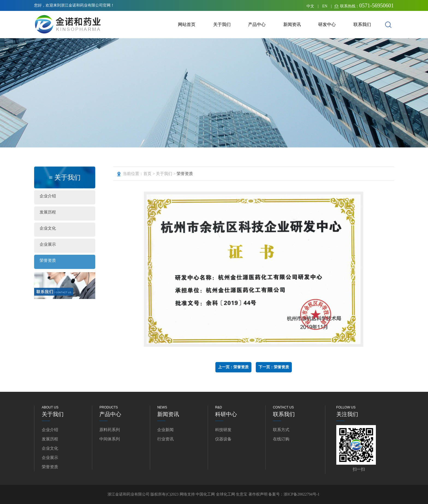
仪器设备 (223, 439)
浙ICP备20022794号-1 (301, 494)
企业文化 (48, 228)
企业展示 (48, 244)
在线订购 (281, 439)
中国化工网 (205, 494)
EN (325, 6)
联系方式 (281, 430)
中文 (310, 6)
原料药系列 (110, 430)
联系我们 (362, 24)
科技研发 (223, 430)
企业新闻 (165, 430)
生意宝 (242, 494)
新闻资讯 (292, 24)
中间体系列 (110, 439)
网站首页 (187, 24)
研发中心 (327, 24)
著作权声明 (258, 494)
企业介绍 (48, 196)
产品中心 (257, 24)
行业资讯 (165, 439)
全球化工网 (225, 494)
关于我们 (222, 24)
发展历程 (48, 212)
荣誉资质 (48, 260)
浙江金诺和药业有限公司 (129, 494)
